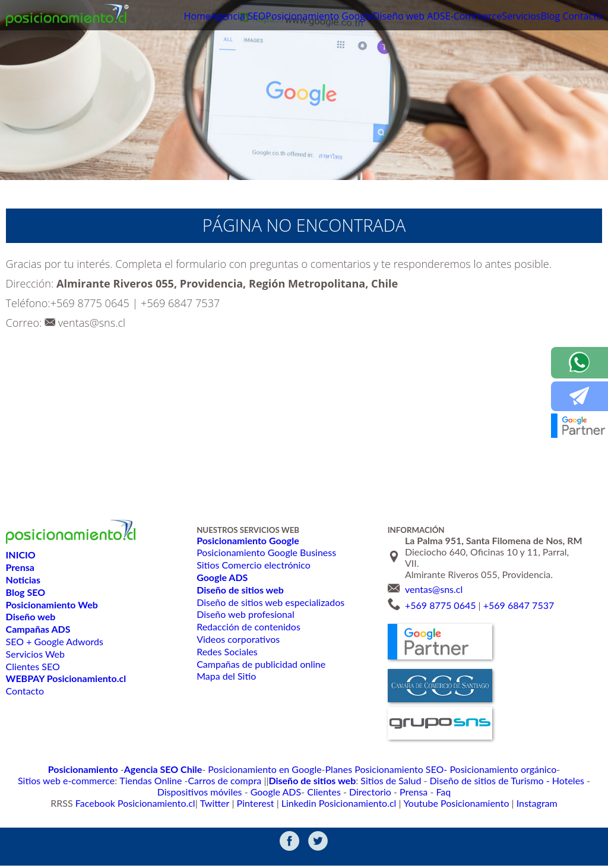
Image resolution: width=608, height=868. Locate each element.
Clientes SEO (33, 666)
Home (147, 17)
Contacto (580, 17)
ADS (408, 17)
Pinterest (264, 804)
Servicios (506, 17)
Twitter (227, 804)
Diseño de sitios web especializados (269, 602)
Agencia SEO (194, 17)
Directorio (565, 780)
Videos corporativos (237, 639)
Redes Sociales (227, 651)
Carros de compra (55, 780)
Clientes (524, 780)
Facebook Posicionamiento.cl (159, 804)
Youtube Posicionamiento (438, 804)
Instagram (508, 804)
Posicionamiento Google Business (265, 552)
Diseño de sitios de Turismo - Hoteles (303, 780)
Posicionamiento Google (280, 17)
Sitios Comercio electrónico (252, 565)
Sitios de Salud (201, 780)
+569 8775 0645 (90, 303)
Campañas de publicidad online (260, 664)
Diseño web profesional (245, 614)
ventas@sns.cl (92, 323)
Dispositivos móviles (415, 780)
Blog (541, 17)
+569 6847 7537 (180, 303)
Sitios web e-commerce (500, 768)
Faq (320, 792)
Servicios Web (35, 654)
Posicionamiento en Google (199, 768)
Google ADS (482, 780)
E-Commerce (452, 17)
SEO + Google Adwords (54, 641)
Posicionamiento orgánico (406, 768)
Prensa (293, 792)
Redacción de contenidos (248, 626)
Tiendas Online (573, 768)
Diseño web (365, 17)
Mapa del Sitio (226, 676)
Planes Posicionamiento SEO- (305, 768)
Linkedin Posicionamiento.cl (336, 804)
